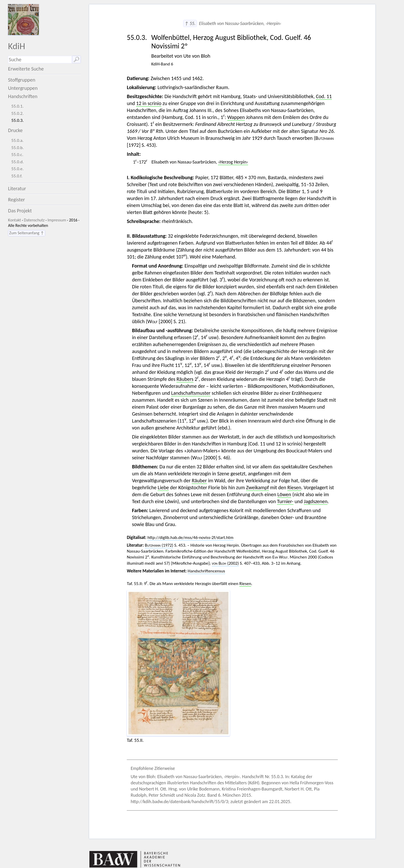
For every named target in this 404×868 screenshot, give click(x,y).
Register (16, 200)
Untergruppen (23, 88)
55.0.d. (18, 162)
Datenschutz (34, 220)
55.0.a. (17, 140)
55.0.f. (17, 176)
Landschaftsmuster (191, 393)
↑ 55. (190, 23)
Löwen (284, 494)
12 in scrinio (149, 103)
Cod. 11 (324, 96)
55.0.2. (18, 113)
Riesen (294, 487)
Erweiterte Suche (26, 69)
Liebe (163, 487)
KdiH (16, 46)
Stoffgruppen (22, 80)
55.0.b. (18, 148)
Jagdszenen (316, 501)
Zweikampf (257, 487)
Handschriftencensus (206, 571)
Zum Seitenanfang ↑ (27, 233)
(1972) (159, 545)
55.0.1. (18, 106)
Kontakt (14, 220)
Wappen (236, 117)
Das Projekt (20, 211)
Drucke (15, 130)
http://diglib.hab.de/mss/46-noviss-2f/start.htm (190, 538)
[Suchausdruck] (40, 60)
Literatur (17, 188)
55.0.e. (18, 169)
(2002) (225, 563)
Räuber (199, 480)
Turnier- (285, 501)
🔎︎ (76, 59)
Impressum (57, 220)
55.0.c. (17, 155)
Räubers (185, 379)
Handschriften (23, 96)
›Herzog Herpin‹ (233, 162)
